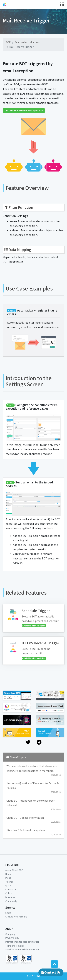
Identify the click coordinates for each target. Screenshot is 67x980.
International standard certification (22, 942)
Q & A (8, 885)
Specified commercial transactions (22, 949)
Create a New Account (16, 916)
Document (10, 897)
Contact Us (51, 972)
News (8, 874)
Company (10, 934)
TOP (8, 42)
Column (9, 893)
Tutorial (9, 882)
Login (8, 913)
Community (11, 901)
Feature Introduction (27, 42)
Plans (8, 878)
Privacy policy (12, 938)
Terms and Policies (14, 946)
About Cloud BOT (14, 870)
